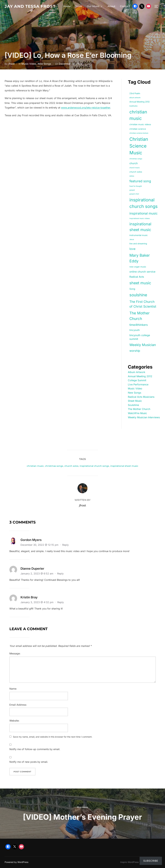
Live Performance (138, 384)
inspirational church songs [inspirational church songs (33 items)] (144, 203)
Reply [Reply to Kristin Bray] (61, 602)
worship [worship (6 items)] (135, 351)
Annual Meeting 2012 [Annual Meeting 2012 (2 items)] (140, 102)
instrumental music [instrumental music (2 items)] (139, 235)
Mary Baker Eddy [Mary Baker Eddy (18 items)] (140, 258)
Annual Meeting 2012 (140, 376)
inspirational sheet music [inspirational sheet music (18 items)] (140, 227)
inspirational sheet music (124, 466)
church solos (71, 466)
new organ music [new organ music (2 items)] (138, 267)
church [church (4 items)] (134, 163)
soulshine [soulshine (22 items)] (138, 295)
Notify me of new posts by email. (29, 762)
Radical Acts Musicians (141, 397)
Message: (15, 653)
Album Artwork (137, 372)
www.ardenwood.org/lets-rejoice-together (86, 108)
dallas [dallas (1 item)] (132, 176)
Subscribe (151, 861)
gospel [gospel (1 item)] (132, 190)
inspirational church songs (94, 466)
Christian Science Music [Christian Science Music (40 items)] (139, 146)
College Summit (137, 380)
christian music (35, 466)
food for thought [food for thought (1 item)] (136, 186)
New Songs (44, 64)
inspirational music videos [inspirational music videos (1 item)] (140, 218)
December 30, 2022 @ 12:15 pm (40, 545)
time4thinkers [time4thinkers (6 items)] (139, 325)
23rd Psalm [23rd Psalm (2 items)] (135, 93)
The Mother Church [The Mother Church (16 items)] (140, 316)
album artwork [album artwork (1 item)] (135, 98)
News (79, 6)
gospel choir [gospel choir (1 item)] (134, 194)
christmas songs (54, 466)
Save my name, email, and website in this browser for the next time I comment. (53, 737)
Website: (14, 721)
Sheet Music (135, 401)
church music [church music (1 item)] (135, 168)
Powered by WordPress (16, 862)
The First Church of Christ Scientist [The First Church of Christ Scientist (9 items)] (143, 304)
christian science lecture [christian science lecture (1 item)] (139, 133)
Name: (13, 689)
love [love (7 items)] (132, 249)
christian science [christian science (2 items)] (138, 129)
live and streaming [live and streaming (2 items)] (138, 244)
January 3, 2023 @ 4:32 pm (37, 602)
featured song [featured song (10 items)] (140, 181)
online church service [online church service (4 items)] (142, 272)
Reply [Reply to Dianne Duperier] (60, 574)
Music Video (29, 64)
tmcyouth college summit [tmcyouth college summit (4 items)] (140, 337)
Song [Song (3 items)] (132, 289)
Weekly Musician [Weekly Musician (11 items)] (143, 345)
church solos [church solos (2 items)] (136, 172)
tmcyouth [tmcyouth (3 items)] (135, 330)
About (111, 6)
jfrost (11, 64)
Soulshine (133, 405)
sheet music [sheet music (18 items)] (140, 283)
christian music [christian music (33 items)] (138, 115)
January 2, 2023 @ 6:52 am (37, 574)
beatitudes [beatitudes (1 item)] (133, 106)
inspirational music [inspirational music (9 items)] (144, 213)
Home (67, 6)
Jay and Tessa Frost (30, 6)
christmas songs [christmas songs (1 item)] (136, 159)
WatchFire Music (137, 413)
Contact (125, 6)
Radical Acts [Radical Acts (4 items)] (137, 277)
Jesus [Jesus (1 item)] (132, 239)
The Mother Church (139, 409)
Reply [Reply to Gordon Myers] (65, 545)
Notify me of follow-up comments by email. (35, 749)
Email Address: (18, 705)
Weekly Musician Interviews (144, 417)
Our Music (95, 6)
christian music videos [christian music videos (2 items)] (140, 124)
